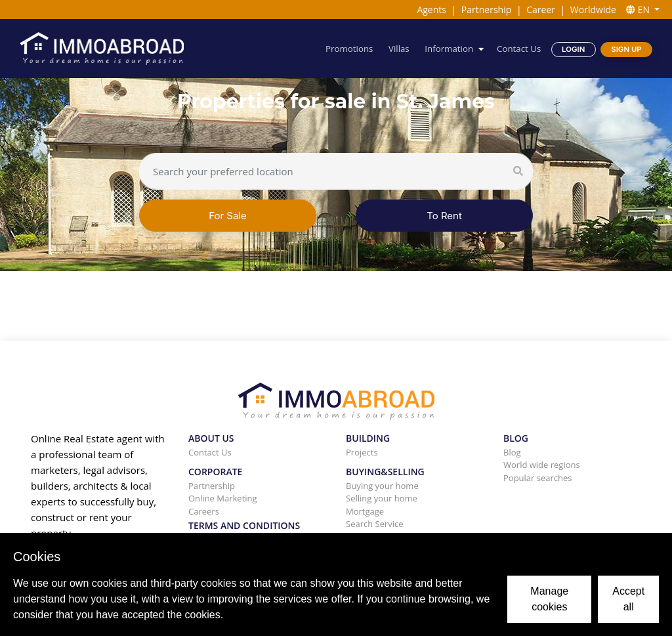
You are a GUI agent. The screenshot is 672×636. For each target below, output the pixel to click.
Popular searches (538, 478)
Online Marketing (223, 498)
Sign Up (626, 49)
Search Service (375, 524)
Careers (204, 511)
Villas (399, 49)
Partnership (486, 10)
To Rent (444, 216)
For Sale (228, 216)
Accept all (628, 599)
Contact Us (519, 49)
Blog (512, 452)
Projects (362, 452)
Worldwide (593, 10)
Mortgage (365, 511)
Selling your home (382, 498)
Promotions (349, 49)
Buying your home (382, 486)
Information (449, 49)
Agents (431, 10)
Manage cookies (549, 599)
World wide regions (542, 465)
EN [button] (639, 10)
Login (573, 49)
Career (541, 10)
